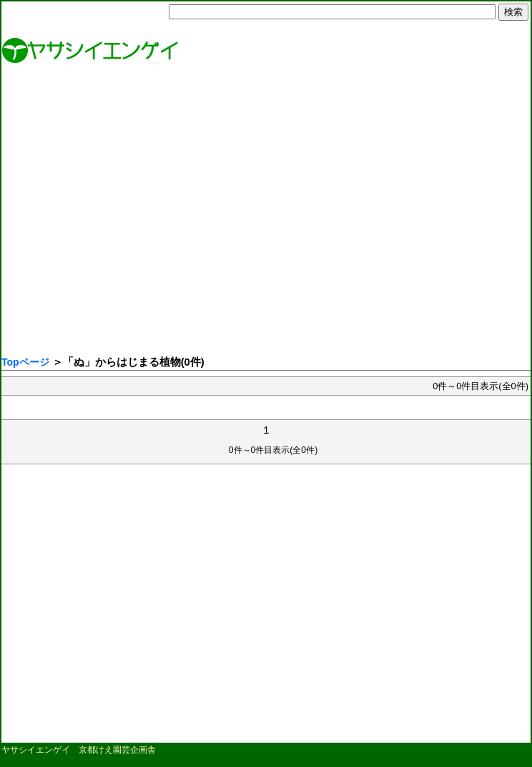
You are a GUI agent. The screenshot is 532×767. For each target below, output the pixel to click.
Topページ (25, 362)
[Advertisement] (134, 213)
